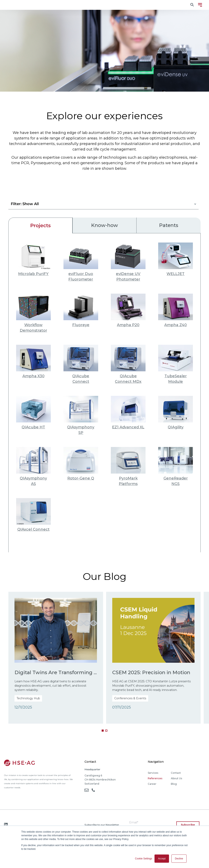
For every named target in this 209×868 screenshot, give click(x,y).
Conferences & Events (130, 700)
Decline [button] (179, 859)
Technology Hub (28, 707)
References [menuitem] (155, 780)
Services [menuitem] (153, 774)
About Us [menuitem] (176, 780)
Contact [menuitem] (176, 774)
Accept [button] (162, 859)
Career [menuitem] (152, 785)
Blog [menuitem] (174, 785)
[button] (103, 732)
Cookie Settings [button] (143, 859)
